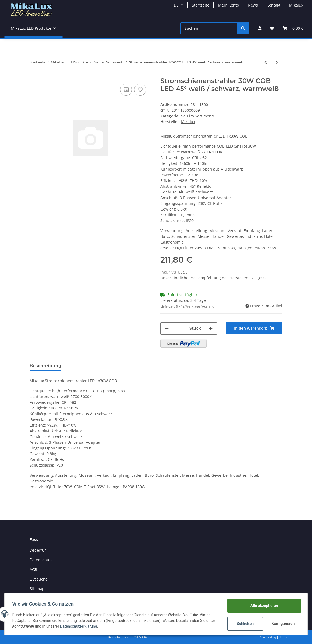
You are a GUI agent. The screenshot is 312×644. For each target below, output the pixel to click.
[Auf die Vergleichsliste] (126, 90)
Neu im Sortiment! (197, 116)
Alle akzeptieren (263, 606)
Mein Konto (229, 5)
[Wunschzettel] (272, 28)
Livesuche (39, 579)
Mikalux (296, 5)
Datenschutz (41, 560)
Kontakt (273, 5)
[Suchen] (209, 28)
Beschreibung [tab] (45, 366)
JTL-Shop (284, 637)
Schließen (244, 624)
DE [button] (176, 5)
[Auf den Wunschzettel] (140, 90)
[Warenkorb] (293, 28)
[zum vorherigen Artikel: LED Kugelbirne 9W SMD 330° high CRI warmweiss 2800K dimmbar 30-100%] (266, 62)
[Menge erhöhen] (211, 328)
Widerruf (38, 550)
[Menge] (179, 328)
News (253, 5)
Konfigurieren (282, 624)
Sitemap (37, 589)
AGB (33, 569)
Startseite (201, 5)
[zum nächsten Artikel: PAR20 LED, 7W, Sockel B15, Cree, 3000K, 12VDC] (277, 62)
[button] (260, 28)
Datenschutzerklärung (80, 626)
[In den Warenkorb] (254, 328)
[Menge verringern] (167, 328)
